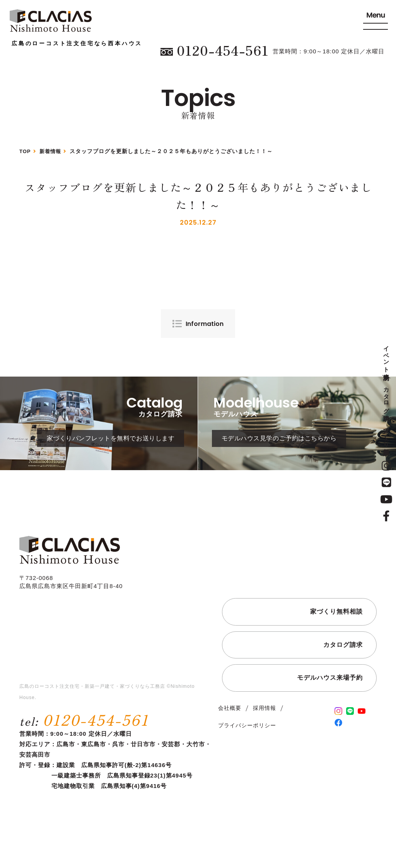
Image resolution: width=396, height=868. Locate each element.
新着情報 (52, 151)
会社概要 (230, 723)
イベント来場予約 (387, 356)
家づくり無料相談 (387, 434)
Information (205, 324)
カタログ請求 (387, 397)
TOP (26, 151)
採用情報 (265, 723)
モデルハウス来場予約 (330, 693)
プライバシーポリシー (247, 740)
